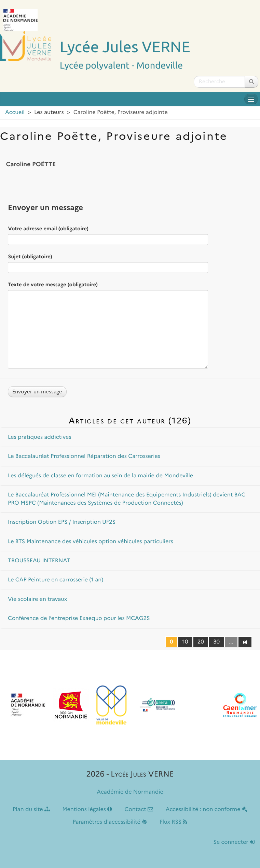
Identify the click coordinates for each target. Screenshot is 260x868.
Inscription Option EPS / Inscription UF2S (62, 522)
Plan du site (31, 809)
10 (185, 642)
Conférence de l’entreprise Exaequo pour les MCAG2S (79, 618)
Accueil (15, 112)
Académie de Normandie (130, 792)
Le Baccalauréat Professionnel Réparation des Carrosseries (84, 456)
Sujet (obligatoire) (30, 257)
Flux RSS (173, 822)
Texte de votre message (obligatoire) (53, 285)
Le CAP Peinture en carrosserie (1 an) (56, 580)
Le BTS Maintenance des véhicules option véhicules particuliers (91, 542)
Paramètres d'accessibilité (110, 822)
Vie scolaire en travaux (37, 599)
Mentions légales (87, 809)
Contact (139, 809)
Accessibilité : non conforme (207, 809)
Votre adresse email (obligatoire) (48, 229)
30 (216, 642)
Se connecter (234, 842)
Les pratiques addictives (39, 437)
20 (201, 642)
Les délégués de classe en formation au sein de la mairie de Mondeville (100, 476)
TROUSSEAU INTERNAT (39, 561)
